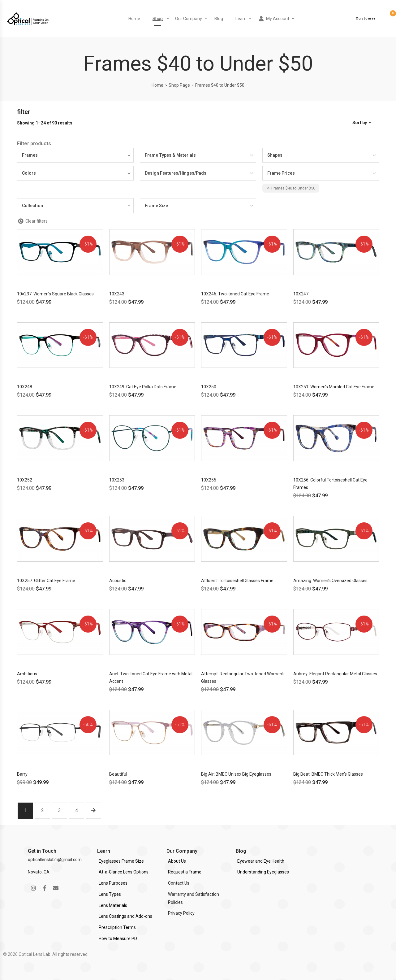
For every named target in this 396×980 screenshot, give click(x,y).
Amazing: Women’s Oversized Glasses (330, 581)
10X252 (25, 480)
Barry (22, 774)
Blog (219, 19)
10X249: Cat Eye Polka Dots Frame (143, 387)
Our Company (189, 19)
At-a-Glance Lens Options (124, 872)
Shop (158, 19)
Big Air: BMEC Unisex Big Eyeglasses (236, 774)
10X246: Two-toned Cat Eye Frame (235, 294)
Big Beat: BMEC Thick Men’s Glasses (328, 774)
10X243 (117, 294)
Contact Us (179, 883)
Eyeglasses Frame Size (121, 861)
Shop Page (179, 85)
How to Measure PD (118, 939)
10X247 (301, 294)
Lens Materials (113, 905)
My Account (274, 19)
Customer (366, 18)
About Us (177, 861)
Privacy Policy (181, 913)
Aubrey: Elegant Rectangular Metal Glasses (335, 674)
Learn (241, 19)
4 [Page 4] (77, 810)
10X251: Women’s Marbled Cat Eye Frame (334, 387)
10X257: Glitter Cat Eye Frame (46, 581)
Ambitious (27, 674)
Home (134, 19)
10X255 (209, 480)
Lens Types (110, 894)
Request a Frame (185, 872)
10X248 (25, 387)
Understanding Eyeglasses (263, 872)
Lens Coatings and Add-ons (125, 916)
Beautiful (118, 774)
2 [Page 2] (43, 810)
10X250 (209, 387)
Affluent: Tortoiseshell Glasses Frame (237, 581)
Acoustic (118, 581)
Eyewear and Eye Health (261, 861)
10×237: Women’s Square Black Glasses (55, 294)
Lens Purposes (113, 883)
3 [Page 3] (60, 810)
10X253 (117, 480)
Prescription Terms (117, 927)
